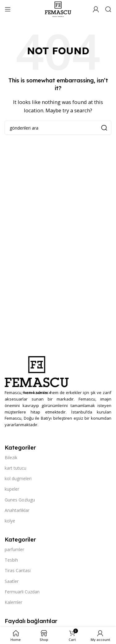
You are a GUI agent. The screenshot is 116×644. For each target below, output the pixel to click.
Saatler (12, 581)
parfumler (14, 549)
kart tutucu (15, 468)
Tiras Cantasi (18, 570)
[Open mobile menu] (8, 9)
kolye (10, 521)
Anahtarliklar (17, 510)
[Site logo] (58, 9)
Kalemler (13, 602)
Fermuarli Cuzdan (22, 592)
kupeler (12, 489)
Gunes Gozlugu (20, 500)
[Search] (108, 9)
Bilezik (11, 457)
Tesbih (11, 560)
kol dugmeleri (18, 478)
